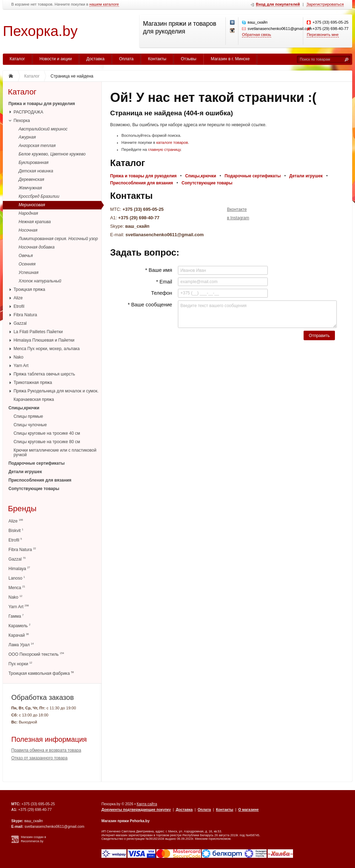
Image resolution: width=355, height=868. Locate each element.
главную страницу (164, 149)
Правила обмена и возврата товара (46, 750)
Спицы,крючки (24, 408)
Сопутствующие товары (34, 489)
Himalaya (19, 569)
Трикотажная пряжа (33, 383)
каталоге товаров (172, 142)
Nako (18, 357)
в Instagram (238, 218)
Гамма (16, 616)
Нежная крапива (35, 222)
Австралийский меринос (43, 129)
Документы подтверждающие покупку (136, 810)
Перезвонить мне (323, 35)
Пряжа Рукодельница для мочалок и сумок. (56, 391)
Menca (17, 588)
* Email (164, 282)
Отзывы (188, 59)
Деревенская (32, 179)
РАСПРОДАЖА (28, 112)
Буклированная (34, 163)
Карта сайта (147, 804)
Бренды (22, 509)
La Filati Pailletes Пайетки (38, 332)
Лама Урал (21, 645)
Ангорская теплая (37, 146)
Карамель (19, 626)
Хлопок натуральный (40, 281)
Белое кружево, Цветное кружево (52, 154)
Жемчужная (30, 188)
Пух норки (20, 664)
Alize (18, 298)
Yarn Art (21, 366)
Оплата (126, 59)
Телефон (162, 293)
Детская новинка (36, 171)
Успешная (29, 273)
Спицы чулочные (30, 425)
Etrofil (19, 306)
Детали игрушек (25, 472)
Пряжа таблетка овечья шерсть (44, 374)
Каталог (17, 59)
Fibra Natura (25, 315)
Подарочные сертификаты (36, 463)
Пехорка (21, 121)
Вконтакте (237, 209)
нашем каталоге (104, 4)
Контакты (157, 59)
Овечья (26, 256)
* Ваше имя (158, 270)
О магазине (248, 810)
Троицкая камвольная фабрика (41, 673)
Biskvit (16, 530)
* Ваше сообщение (150, 305)
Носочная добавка (37, 247)
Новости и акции (56, 59)
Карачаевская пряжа (34, 399)
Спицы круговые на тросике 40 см (47, 433)
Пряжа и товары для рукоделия (42, 104)
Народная (28, 213)
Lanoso (17, 578)
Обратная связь (256, 35)
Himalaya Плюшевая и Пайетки (44, 340)
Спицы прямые (28, 416)
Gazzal (20, 323)
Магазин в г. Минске (230, 59)
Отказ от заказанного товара (39, 758)
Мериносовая (32, 205)
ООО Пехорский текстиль (36, 654)
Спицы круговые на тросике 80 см (47, 442)
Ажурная (27, 137)
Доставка (95, 59)
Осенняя (27, 264)
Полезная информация (49, 739)
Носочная (28, 230)
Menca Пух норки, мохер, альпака (46, 349)
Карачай (19, 635)
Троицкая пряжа (29, 289)
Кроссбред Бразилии (39, 196)
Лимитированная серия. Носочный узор (58, 239)
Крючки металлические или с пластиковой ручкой (55, 453)
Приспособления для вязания (40, 480)
